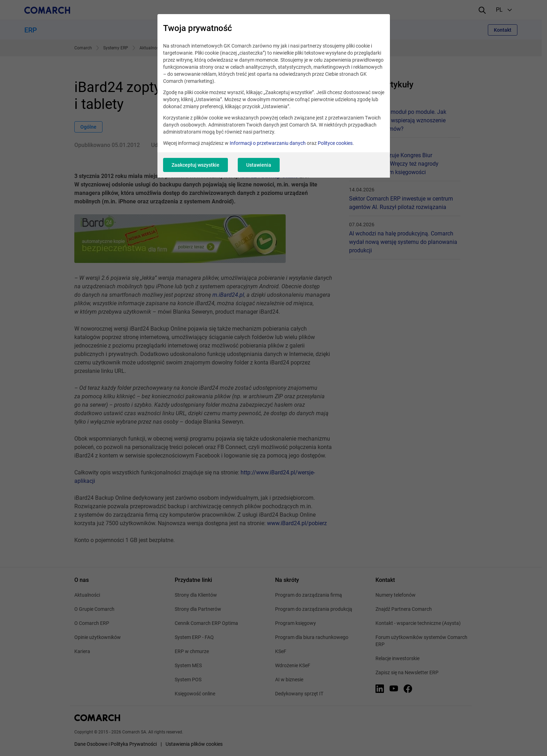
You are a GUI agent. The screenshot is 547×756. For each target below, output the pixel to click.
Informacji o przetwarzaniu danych (268, 143)
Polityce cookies (335, 143)
